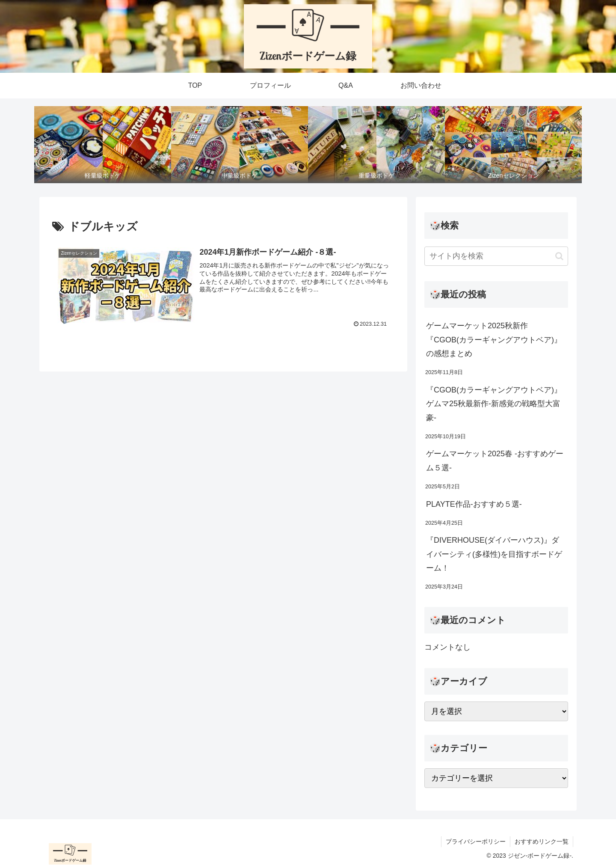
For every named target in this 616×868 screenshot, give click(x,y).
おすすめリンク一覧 (542, 841)
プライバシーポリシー (476, 841)
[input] (496, 256)
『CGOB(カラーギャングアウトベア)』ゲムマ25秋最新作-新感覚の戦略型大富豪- (494, 404)
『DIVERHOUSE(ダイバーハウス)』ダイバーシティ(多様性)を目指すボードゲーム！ (494, 554)
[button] (559, 256)
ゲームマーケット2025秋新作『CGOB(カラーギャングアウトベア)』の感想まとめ (494, 340)
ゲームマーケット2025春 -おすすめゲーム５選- (495, 461)
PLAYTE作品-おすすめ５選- (474, 504)
